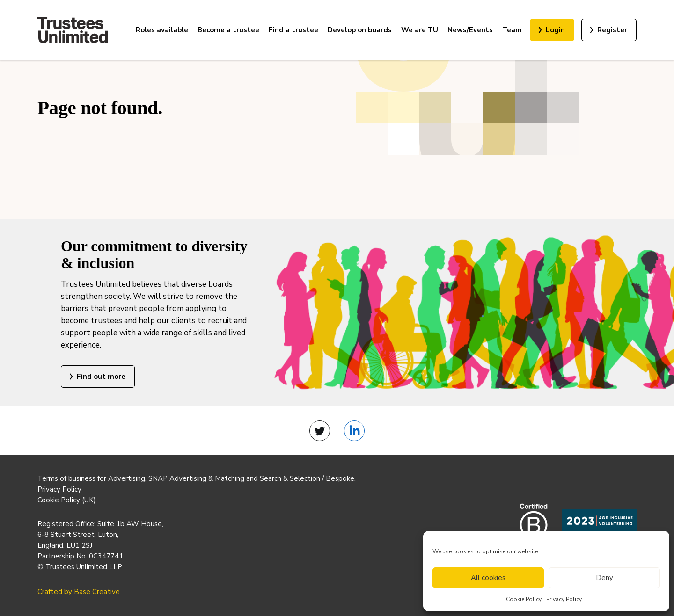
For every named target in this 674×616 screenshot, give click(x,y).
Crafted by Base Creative (79, 592)
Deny (604, 578)
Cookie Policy (524, 599)
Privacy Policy (564, 599)
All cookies (488, 578)
